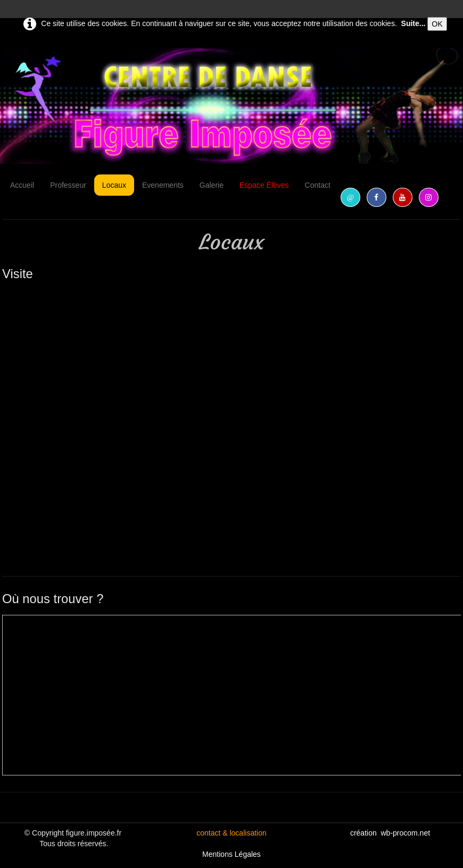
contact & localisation (231, 833)
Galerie (212, 185)
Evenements (163, 185)
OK (437, 24)
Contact (318, 185)
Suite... (414, 23)
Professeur (68, 185)
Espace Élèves (264, 185)
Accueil (22, 185)
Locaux (114, 185)
